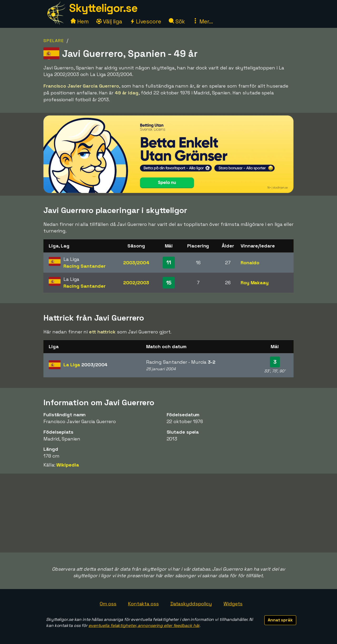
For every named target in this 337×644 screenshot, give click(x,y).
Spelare (54, 41)
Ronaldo (250, 263)
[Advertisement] (168, 513)
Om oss (108, 604)
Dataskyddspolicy (191, 604)
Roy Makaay (255, 283)
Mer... (203, 21)
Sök (177, 21)
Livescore (145, 21)
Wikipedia (68, 465)
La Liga (85, 365)
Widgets (233, 604)
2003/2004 (136, 263)
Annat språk (280, 620)
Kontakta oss (143, 604)
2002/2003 (136, 283)
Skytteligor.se (103, 8)
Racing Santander (84, 266)
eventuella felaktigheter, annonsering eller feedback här (144, 625)
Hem (80, 21)
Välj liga (109, 21)
